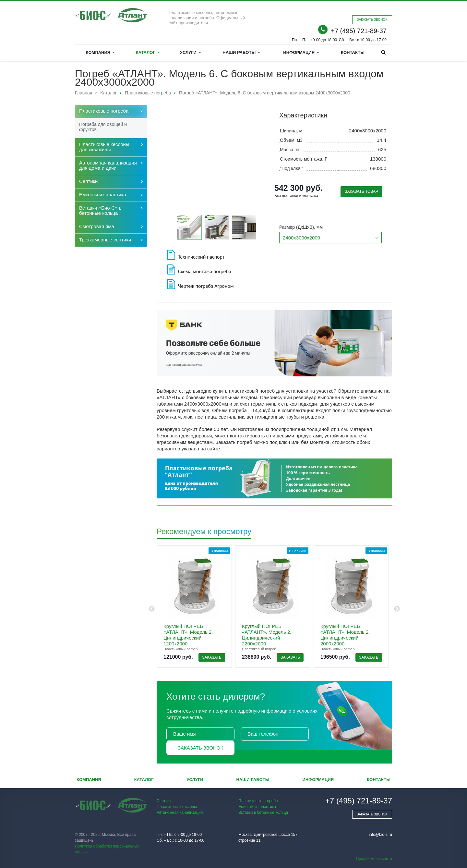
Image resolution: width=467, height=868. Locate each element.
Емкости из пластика (103, 195)
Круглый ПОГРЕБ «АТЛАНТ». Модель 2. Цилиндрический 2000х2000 (345, 635)
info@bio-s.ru (380, 835)
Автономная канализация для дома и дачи (108, 165)
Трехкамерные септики (105, 240)
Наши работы (241, 52)
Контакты (353, 52)
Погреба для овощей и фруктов (103, 127)
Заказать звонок (200, 748)
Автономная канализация (180, 813)
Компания (100, 52)
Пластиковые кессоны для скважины (104, 147)
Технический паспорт (195, 255)
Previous (152, 609)
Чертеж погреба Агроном (200, 284)
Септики (89, 181)
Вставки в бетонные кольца (263, 813)
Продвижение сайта (374, 859)
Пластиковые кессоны (177, 807)
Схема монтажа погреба (198, 269)
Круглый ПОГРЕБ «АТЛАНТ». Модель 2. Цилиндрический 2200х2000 (267, 635)
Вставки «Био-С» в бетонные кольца (100, 210)
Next (397, 609)
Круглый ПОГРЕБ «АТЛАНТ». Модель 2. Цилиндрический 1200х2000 (188, 635)
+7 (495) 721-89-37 (359, 31)
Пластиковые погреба (104, 111)
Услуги (190, 52)
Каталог (148, 52)
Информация (301, 52)
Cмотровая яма (97, 226)
